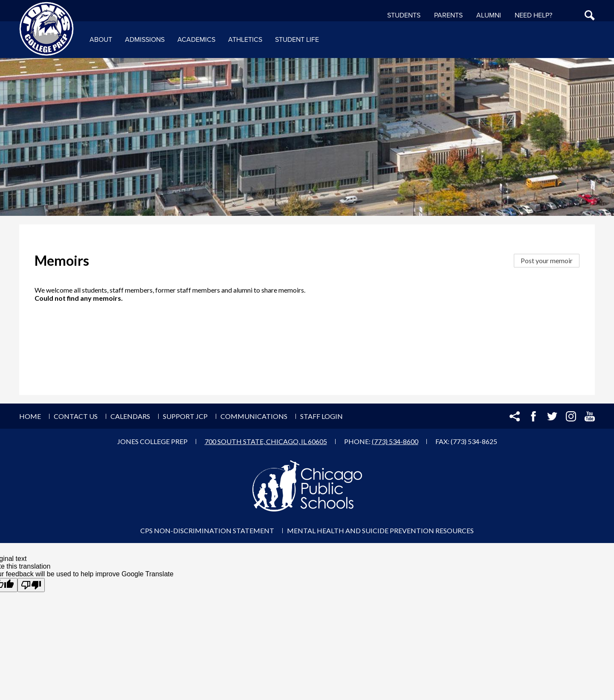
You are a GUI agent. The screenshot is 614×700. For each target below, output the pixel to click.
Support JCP (185, 416)
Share (515, 416)
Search (590, 15)
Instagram (571, 416)
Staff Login (321, 416)
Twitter (552, 416)
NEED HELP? (533, 15)
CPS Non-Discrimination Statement (207, 530)
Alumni (489, 15)
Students (404, 15)
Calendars (130, 416)
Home (30, 416)
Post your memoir (547, 260)
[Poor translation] (31, 585)
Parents (448, 15)
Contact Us (76, 416)
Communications (254, 416)
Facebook (533, 416)
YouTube (590, 416)
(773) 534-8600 (395, 441)
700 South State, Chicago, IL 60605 (266, 441)
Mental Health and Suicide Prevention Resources (380, 530)
